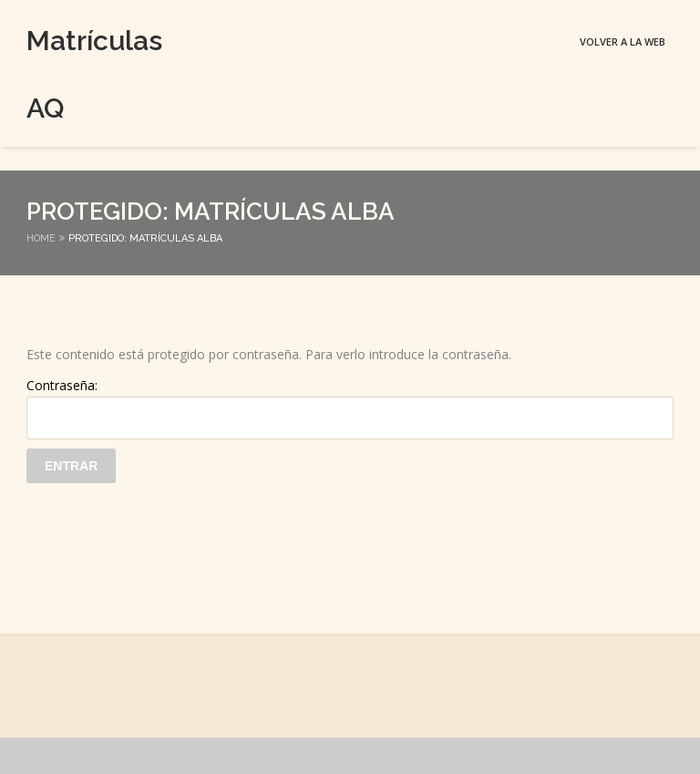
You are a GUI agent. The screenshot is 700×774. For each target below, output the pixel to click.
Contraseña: (350, 408)
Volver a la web (623, 41)
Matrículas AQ (58, 74)
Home (41, 238)
